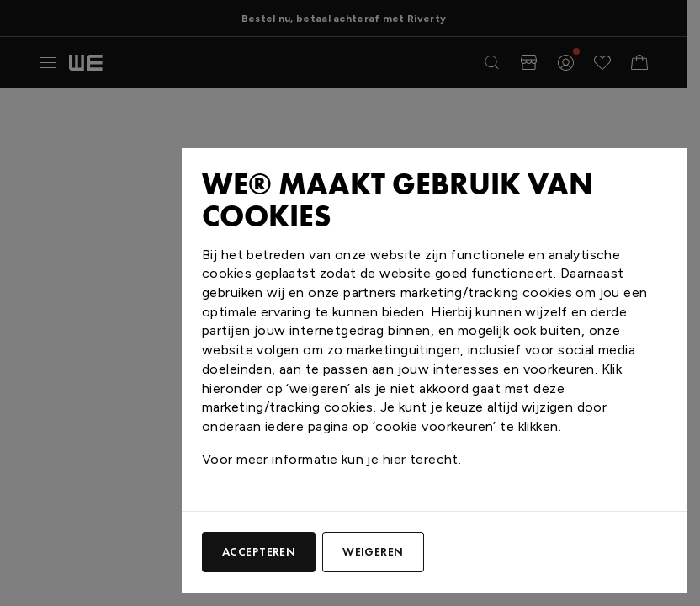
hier (395, 459)
